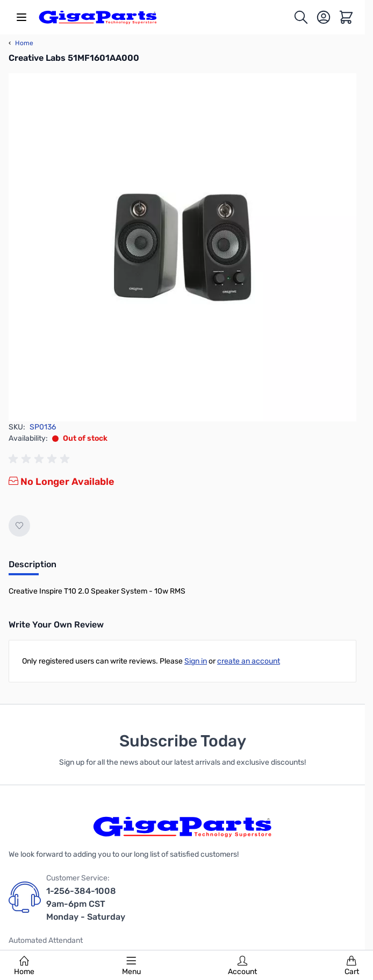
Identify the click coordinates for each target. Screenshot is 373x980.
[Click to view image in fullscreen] (182, 247)
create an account (249, 661)
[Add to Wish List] (19, 526)
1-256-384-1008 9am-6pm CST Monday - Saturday (86, 904)
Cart (352, 966)
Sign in (196, 661)
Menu (131, 966)
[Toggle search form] (301, 17)
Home (24, 966)
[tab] (33, 568)
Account (242, 966)
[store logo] (98, 17)
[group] (41, 459)
